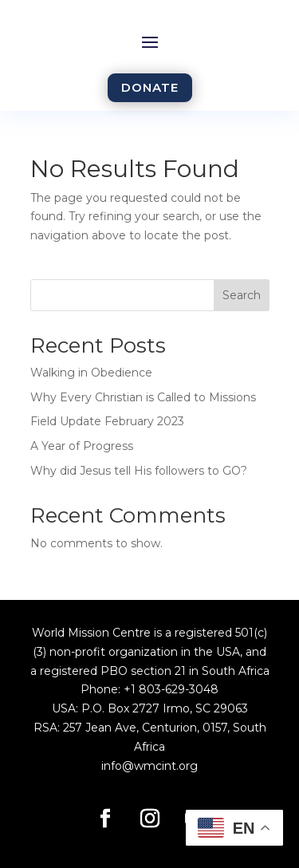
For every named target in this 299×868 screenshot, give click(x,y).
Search (242, 295)
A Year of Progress (82, 446)
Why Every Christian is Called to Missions (143, 397)
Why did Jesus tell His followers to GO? (139, 471)
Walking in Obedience (91, 373)
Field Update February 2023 (107, 421)
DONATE (150, 87)
